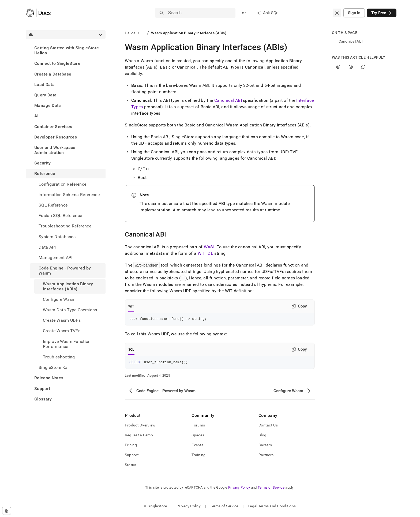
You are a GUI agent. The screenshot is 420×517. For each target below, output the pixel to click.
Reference (45, 173)
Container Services (53, 127)
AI (37, 116)
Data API (47, 247)
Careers (265, 447)
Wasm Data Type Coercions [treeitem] (70, 310)
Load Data (44, 85)
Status (131, 466)
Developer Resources (56, 137)
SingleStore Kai (54, 367)
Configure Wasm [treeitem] (59, 299)
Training (198, 456)
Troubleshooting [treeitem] (59, 357)
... (143, 33)
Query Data (45, 95)
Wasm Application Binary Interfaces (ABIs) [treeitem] (68, 286)
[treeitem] (66, 50)
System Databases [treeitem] (57, 237)
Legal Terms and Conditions (272, 508)
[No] (351, 67)
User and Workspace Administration (55, 150)
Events (197, 447)
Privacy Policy (239, 489)
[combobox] (337, 13)
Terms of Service (271, 489)
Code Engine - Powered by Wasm (65, 271)
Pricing (131, 447)
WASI (209, 247)
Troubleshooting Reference (65, 226)
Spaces (198, 437)
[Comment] (363, 67)
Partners (266, 456)
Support (42, 389)
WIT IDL (205, 253)
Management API (55, 258)
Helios (130, 33)
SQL (131, 350)
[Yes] (338, 67)
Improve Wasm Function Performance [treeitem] (67, 344)
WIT (131, 306)
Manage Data (48, 105)
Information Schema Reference (69, 195)
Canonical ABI (228, 100)
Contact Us (268, 427)
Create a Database (53, 74)
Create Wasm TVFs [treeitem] (62, 331)
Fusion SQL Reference (60, 216)
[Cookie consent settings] (7, 511)
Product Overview (140, 427)
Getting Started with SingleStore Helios (67, 50)
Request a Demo (139, 437)
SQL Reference (53, 205)
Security (43, 163)
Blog (262, 437)
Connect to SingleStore (57, 63)
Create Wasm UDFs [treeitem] (62, 320)
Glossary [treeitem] (43, 399)
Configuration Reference (62, 184)
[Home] (38, 13)
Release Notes (49, 378)
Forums (198, 427)
